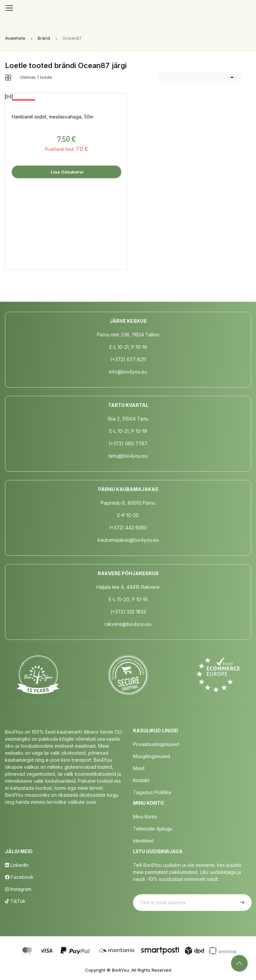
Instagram (18, 889)
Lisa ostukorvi (66, 172)
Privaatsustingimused (156, 744)
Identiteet (143, 841)
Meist (139, 768)
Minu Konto (145, 817)
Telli (241, 903)
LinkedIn (17, 865)
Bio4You (120, 970)
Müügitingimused (151, 756)
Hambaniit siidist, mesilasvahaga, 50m (52, 117)
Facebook (19, 877)
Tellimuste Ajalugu (153, 829)
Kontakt (141, 780)
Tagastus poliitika (152, 792)
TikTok (15, 901)
